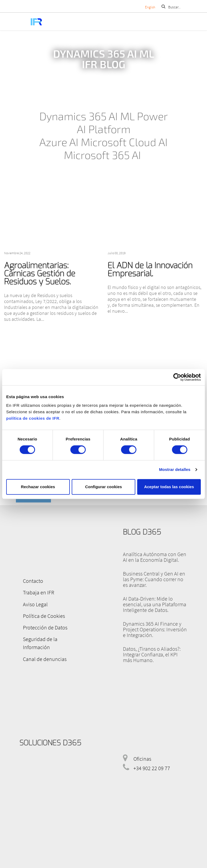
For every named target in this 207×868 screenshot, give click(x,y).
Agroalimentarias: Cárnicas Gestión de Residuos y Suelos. (40, 274)
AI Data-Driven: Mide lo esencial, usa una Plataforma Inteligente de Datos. (155, 604)
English (150, 7)
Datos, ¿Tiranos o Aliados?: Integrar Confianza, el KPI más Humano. (152, 654)
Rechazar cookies (38, 487)
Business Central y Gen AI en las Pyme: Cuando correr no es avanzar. (154, 579)
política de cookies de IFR (33, 418)
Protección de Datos (42, 624)
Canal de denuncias (41, 645)
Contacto (30, 581)
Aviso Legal (32, 602)
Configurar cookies (104, 487)
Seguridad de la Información (51, 634)
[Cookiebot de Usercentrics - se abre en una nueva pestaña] (177, 377)
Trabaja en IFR (35, 591)
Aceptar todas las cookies (169, 487)
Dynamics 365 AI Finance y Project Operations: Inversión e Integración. (155, 629)
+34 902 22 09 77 (152, 754)
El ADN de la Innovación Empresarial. (150, 270)
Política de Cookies (40, 613)
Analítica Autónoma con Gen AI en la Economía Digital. (155, 557)
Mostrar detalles (175, 469)
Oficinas (142, 744)
